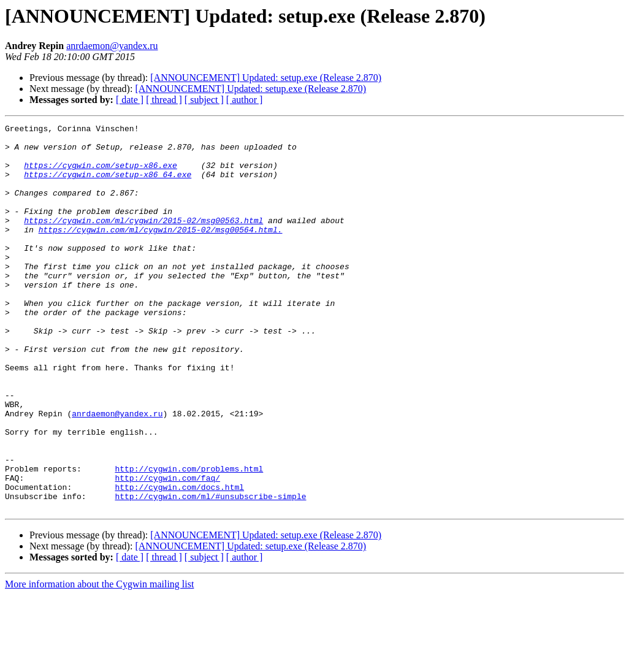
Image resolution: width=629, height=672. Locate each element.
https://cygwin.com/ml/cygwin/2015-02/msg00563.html (143, 240)
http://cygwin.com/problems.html (189, 538)
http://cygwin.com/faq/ (167, 549)
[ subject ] (204, 100)
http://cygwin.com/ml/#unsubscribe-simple (210, 571)
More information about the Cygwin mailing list (99, 661)
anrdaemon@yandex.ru (112, 46)
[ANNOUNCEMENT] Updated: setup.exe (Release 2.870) (266, 78)
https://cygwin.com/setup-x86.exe (101, 174)
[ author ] (245, 100)
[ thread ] (164, 100)
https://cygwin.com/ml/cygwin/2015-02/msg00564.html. (161, 251)
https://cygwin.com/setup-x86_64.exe (108, 185)
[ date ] (130, 100)
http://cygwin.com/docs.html (179, 560)
